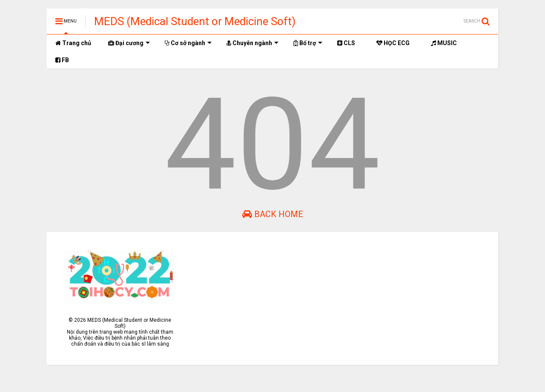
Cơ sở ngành (188, 43)
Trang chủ (73, 43)
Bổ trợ (308, 43)
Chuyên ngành (252, 43)
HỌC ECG (393, 43)
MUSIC (444, 43)
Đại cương (129, 43)
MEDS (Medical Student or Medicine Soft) (195, 21)
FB (62, 60)
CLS (346, 43)
